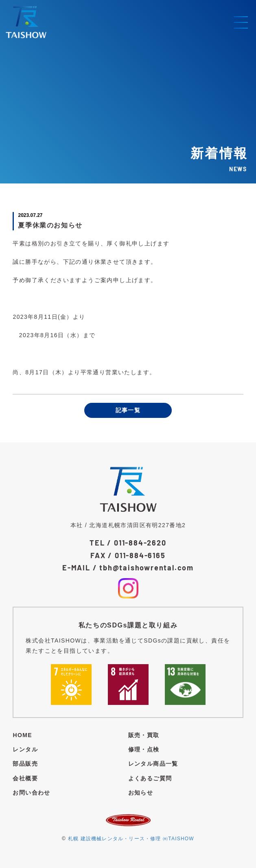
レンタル (25, 749)
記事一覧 (128, 410)
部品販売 (25, 764)
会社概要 (25, 778)
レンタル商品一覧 (153, 764)
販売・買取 (144, 735)
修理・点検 (144, 749)
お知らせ (141, 793)
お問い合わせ (31, 793)
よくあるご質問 (150, 778)
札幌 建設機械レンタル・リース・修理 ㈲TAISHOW (131, 839)
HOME (22, 735)
